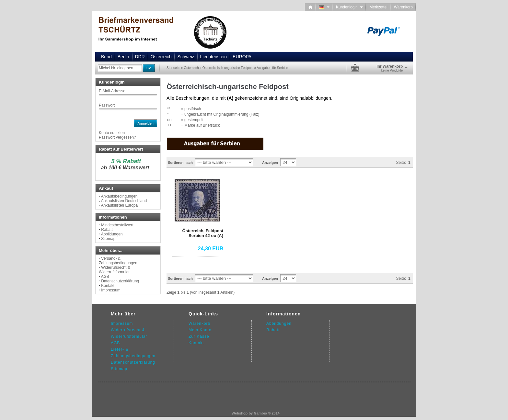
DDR (140, 57)
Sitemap (108, 239)
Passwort (107, 105)
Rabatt (107, 230)
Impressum (111, 290)
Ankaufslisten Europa (119, 205)
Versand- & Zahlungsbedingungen (118, 261)
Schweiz (186, 57)
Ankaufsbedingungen (119, 196)
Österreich (161, 57)
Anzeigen (270, 163)
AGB (105, 277)
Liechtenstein (214, 57)
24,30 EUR (211, 249)
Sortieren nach (180, 163)
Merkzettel (378, 7)
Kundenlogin (349, 7)
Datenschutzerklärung (120, 281)
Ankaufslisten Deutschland (124, 201)
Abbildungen (112, 234)
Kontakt (108, 286)
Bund (106, 57)
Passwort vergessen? (117, 137)
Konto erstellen (112, 133)
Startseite (173, 68)
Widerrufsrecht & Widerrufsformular (115, 270)
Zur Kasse (199, 336)
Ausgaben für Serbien (273, 68)
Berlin (123, 57)
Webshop (240, 413)
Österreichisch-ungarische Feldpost (228, 68)
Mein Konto (200, 330)
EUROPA (242, 57)
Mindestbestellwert (117, 225)
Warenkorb (403, 7)
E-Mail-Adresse (112, 91)
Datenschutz (123, 362)
